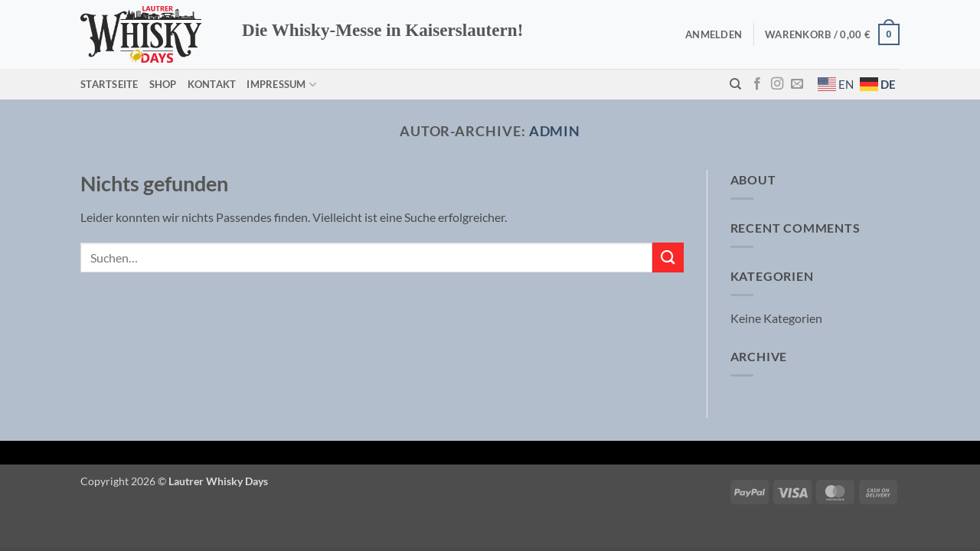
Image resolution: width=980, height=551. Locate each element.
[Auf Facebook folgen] (757, 84)
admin (555, 131)
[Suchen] (735, 84)
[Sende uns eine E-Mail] (797, 84)
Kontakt (212, 84)
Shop (163, 84)
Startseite (109, 84)
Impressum (281, 85)
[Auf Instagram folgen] (777, 84)
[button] (714, 34)
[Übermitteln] (668, 258)
